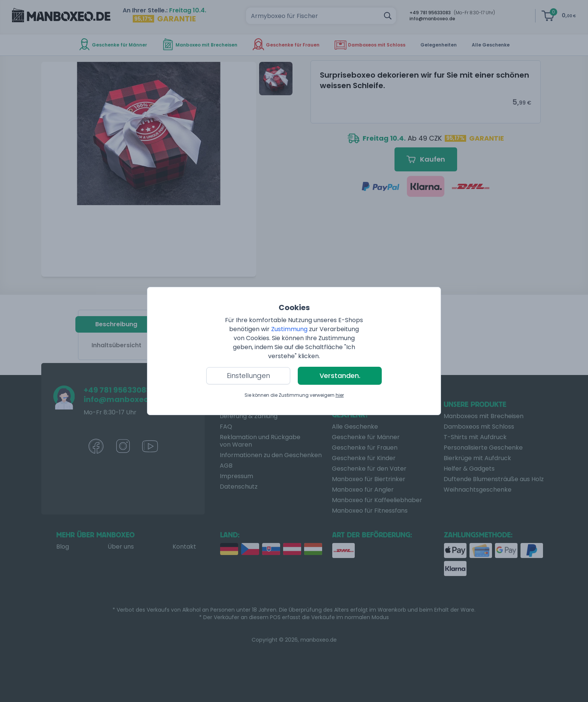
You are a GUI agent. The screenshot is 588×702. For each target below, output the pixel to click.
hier (340, 395)
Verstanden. (340, 376)
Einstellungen (248, 376)
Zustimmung (289, 329)
